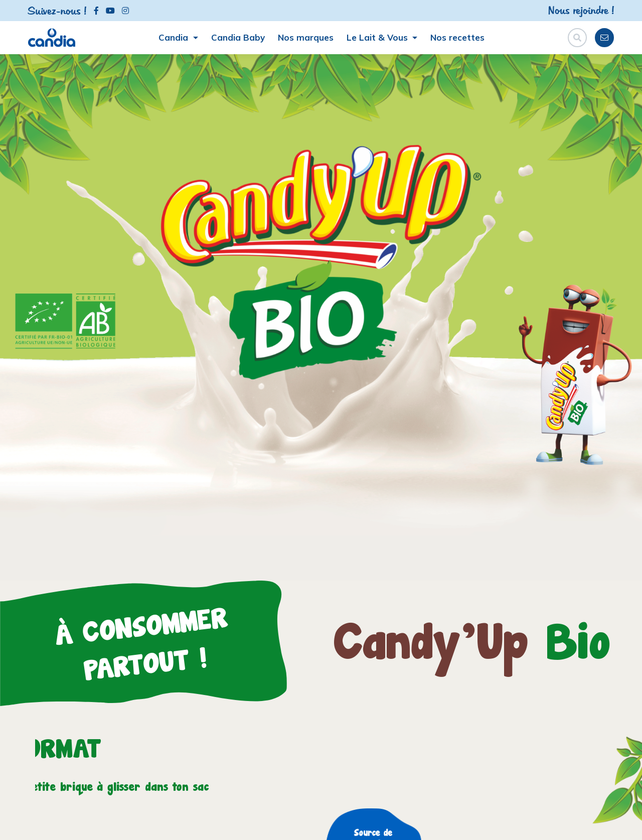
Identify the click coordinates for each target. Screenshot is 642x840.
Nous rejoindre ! (581, 10)
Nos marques (306, 37)
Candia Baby (238, 37)
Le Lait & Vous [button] (378, 37)
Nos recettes (457, 37)
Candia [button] (175, 37)
